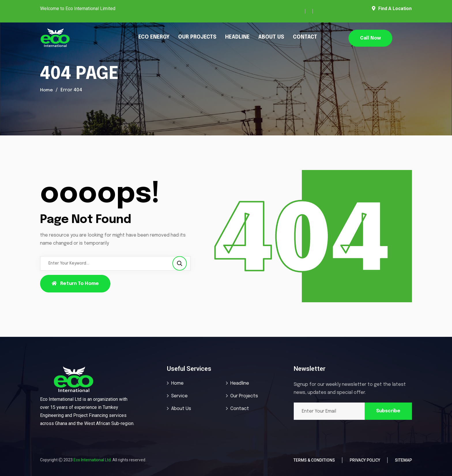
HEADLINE (237, 37)
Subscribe (388, 411)
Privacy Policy (365, 460)
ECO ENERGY (154, 37)
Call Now (370, 38)
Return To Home (75, 284)
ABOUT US (271, 37)
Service (179, 396)
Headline (240, 383)
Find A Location (392, 8)
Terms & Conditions (314, 460)
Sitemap (403, 460)
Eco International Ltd (92, 460)
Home (47, 90)
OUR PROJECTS (197, 37)
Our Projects (244, 396)
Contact (240, 409)
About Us (181, 409)
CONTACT (305, 37)
